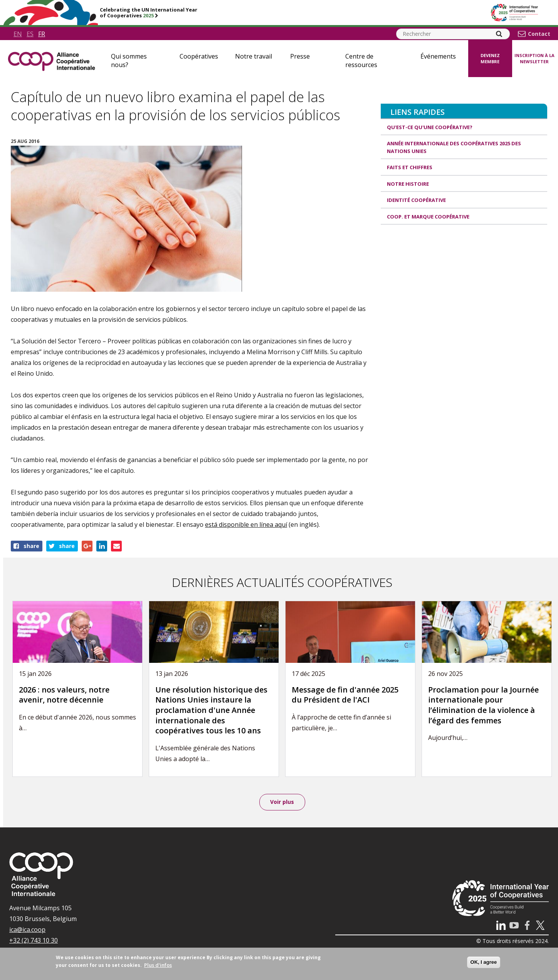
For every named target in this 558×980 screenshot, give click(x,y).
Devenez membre (490, 59)
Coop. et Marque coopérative (428, 217)
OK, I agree (484, 962)
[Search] (499, 34)
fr (42, 34)
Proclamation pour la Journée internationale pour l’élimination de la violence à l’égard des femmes (483, 705)
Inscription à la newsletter (534, 59)
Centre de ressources (361, 61)
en (18, 34)
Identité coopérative (416, 200)
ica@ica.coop (27, 930)
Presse (300, 56)
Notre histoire (408, 184)
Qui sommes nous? (129, 61)
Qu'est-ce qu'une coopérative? (430, 127)
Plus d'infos (158, 965)
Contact (539, 34)
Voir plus (282, 802)
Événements (438, 56)
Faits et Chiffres (410, 167)
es (30, 34)
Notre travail (254, 56)
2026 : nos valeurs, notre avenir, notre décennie (64, 695)
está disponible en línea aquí (246, 524)
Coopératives (199, 56)
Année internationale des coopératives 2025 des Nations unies (454, 147)
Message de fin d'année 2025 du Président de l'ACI (345, 695)
